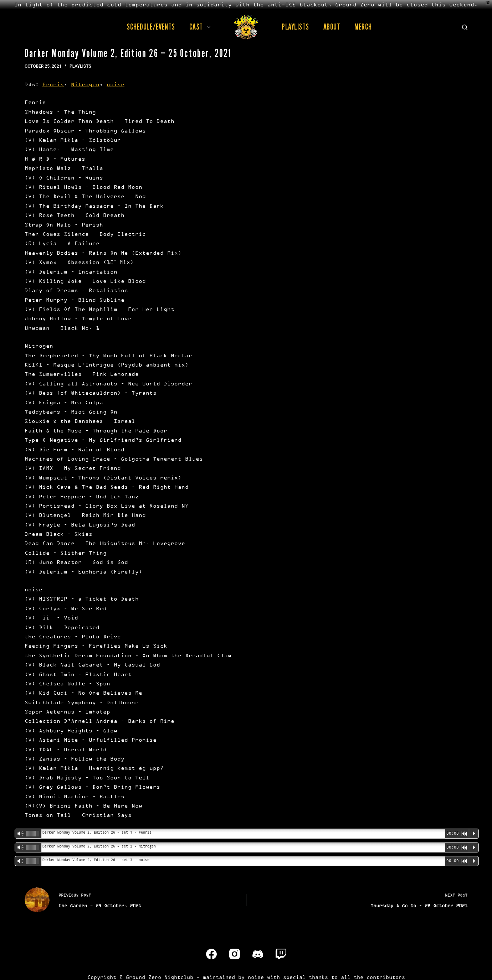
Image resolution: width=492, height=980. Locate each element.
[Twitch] (281, 954)
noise (116, 84)
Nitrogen (85, 84)
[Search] (465, 27)
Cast (201, 27)
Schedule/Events (151, 27)
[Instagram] (235, 954)
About (332, 27)
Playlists (295, 27)
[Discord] (258, 954)
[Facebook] (211, 954)
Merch (363, 27)
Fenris (53, 84)
